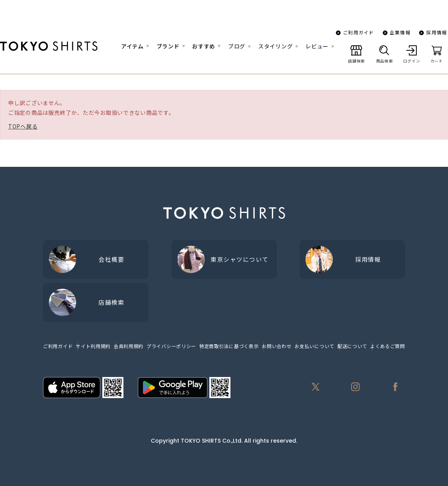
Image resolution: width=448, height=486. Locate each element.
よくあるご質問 (388, 346)
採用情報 (436, 32)
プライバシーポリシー (171, 346)
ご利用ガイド (358, 32)
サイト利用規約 (93, 346)
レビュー (317, 46)
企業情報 (400, 32)
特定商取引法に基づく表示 (229, 346)
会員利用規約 (129, 346)
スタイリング (275, 46)
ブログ (237, 46)
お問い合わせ (277, 346)
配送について (352, 346)
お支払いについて (314, 346)
